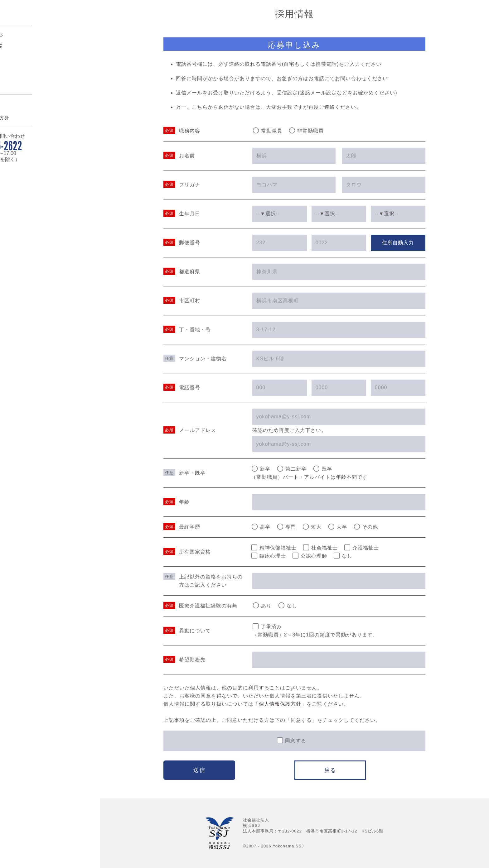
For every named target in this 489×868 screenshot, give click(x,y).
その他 (366, 527)
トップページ (37, 92)
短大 (312, 527)
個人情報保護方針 (39, 174)
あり (262, 606)
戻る (330, 770)
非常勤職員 (306, 131)
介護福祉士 (362, 548)
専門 (287, 527)
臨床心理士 (269, 556)
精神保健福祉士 (274, 548)
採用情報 (31, 140)
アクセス (29, 158)
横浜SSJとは (37, 101)
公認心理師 (310, 556)
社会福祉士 (320, 548)
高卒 (261, 527)
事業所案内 (34, 111)
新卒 (261, 469)
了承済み (267, 626)
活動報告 (31, 121)
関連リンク (31, 166)
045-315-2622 (50, 202)
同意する (291, 741)
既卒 (323, 469)
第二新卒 (292, 469)
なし (343, 556)
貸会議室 (31, 130)
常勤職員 (267, 131)
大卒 (338, 527)
